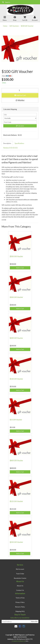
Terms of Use (20, 598)
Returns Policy (20, 607)
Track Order (20, 574)
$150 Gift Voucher (16, 379)
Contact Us (20, 590)
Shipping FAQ (20, 611)
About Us (20, 586)
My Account (20, 569)
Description (7, 143)
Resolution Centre (20, 578)
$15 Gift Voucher (16, 420)
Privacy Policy (20, 602)
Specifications (19, 143)
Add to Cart (20, 95)
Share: (7, 76)
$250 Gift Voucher (16, 542)
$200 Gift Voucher (16, 338)
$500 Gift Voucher (16, 256)
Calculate (20, 126)
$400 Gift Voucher (16, 460)
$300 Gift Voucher (16, 297)
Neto (27, 641)
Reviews (10, 148)
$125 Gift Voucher (16, 501)
